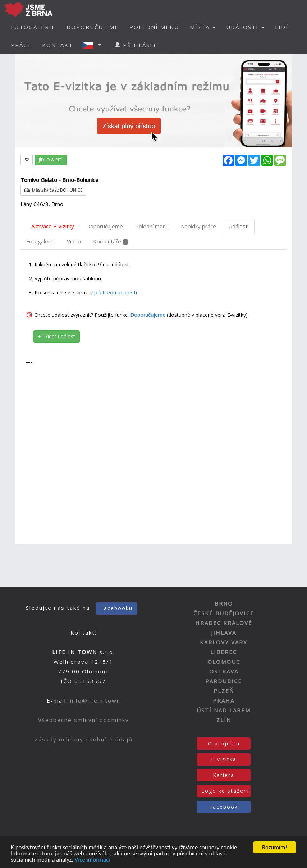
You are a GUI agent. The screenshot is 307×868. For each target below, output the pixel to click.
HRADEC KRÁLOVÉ (224, 623)
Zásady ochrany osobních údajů (84, 739)
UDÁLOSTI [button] (245, 27)
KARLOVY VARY (224, 642)
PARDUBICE (224, 681)
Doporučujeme (105, 226)
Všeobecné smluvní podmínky (84, 720)
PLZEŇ (224, 691)
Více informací (92, 860)
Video (74, 241)
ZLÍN (224, 720)
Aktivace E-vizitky (53, 226)
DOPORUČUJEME (93, 27)
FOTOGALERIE (33, 27)
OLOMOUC (224, 662)
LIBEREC (224, 652)
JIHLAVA (224, 632)
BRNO (224, 603)
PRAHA (224, 700)
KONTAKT (58, 45)
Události (239, 226)
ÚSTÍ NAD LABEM (224, 710)
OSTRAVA (224, 671)
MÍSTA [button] (203, 27)
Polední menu (152, 226)
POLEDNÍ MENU (154, 27)
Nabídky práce (198, 226)
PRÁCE (21, 45)
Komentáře (111, 241)
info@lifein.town (95, 700)
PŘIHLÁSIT (136, 45)
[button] (94, 45)
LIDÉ (282, 27)
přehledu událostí (116, 292)
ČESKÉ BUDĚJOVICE (224, 613)
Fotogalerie (40, 241)
